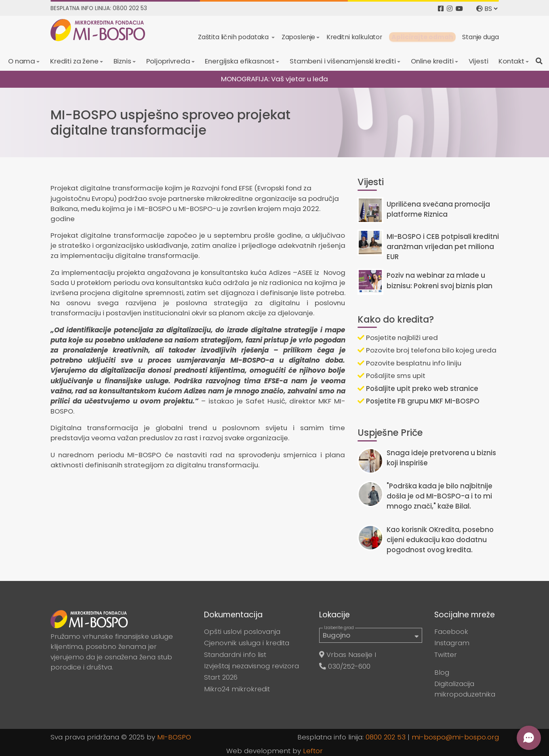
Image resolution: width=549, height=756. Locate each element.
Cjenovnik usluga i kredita (247, 643)
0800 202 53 (386, 737)
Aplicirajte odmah (422, 37)
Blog (442, 672)
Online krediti (432, 61)
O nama (22, 61)
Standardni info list (235, 655)
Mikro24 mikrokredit (237, 689)
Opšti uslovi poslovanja (242, 631)
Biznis (122, 61)
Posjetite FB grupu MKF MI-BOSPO (419, 401)
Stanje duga (480, 37)
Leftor (313, 751)
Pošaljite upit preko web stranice (418, 389)
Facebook (451, 631)
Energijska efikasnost (240, 61)
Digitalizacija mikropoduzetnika (465, 689)
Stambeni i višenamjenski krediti (343, 61)
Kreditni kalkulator (354, 37)
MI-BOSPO (174, 737)
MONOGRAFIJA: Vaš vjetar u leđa (274, 79)
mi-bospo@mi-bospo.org (455, 737)
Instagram (452, 643)
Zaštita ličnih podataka (234, 37)
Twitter (446, 655)
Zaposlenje (298, 37)
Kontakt (511, 61)
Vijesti (479, 61)
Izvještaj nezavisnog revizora (251, 666)
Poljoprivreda (168, 61)
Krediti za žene (74, 61)
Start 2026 (221, 677)
